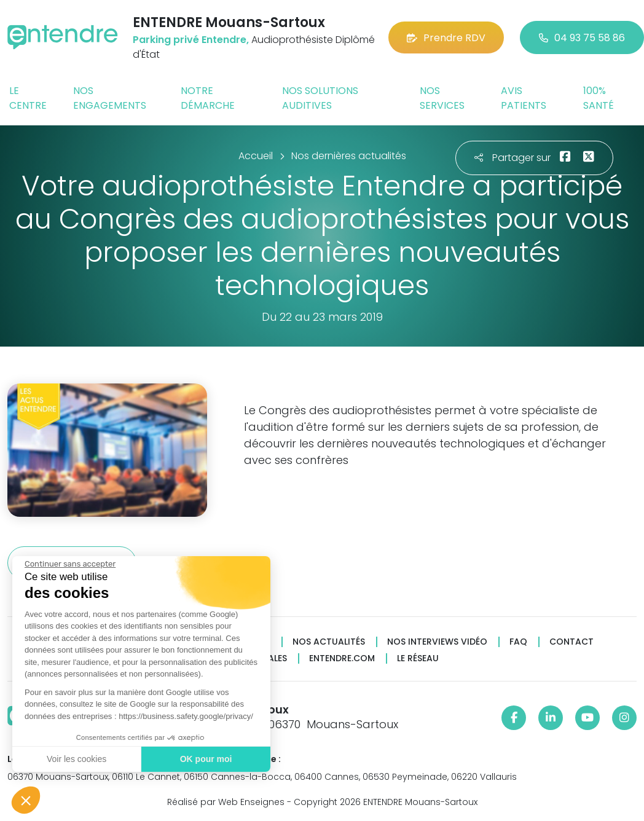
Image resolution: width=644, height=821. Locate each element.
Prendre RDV (446, 38)
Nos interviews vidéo (437, 642)
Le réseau (418, 658)
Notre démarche (208, 98)
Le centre (28, 98)
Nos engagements (110, 98)
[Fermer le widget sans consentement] (69, 564)
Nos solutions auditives (320, 98)
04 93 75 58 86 (582, 38)
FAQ (518, 642)
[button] (26, 800)
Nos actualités (329, 642)
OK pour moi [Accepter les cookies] (206, 759)
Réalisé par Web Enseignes (226, 802)
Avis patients (524, 98)
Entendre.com (342, 658)
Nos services (442, 98)
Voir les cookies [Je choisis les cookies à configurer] (76, 759)
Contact (571, 642)
